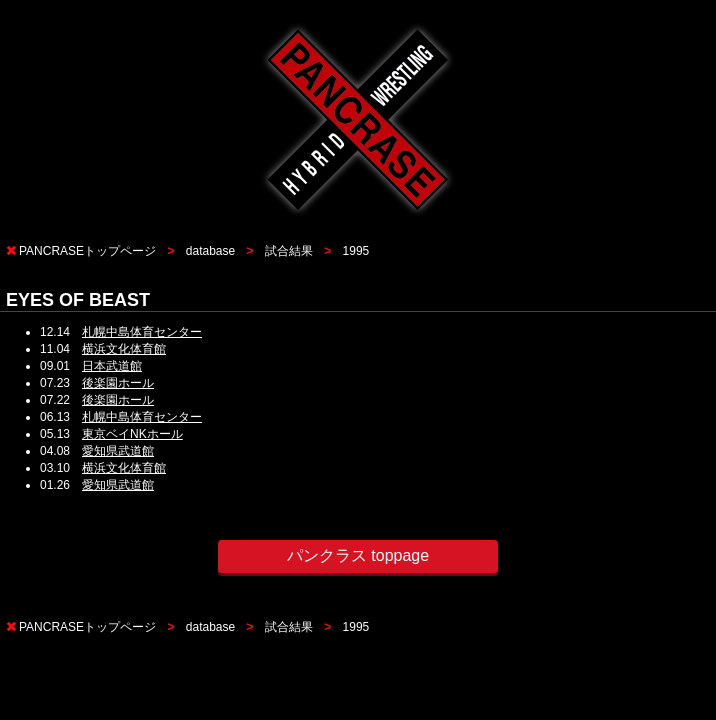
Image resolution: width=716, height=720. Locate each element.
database (210, 251)
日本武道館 (112, 366)
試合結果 (289, 251)
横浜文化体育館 (124, 349)
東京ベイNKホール (132, 434)
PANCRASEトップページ (87, 251)
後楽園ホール (118, 383)
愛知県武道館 (118, 451)
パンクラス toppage (358, 555)
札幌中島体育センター (142, 332)
